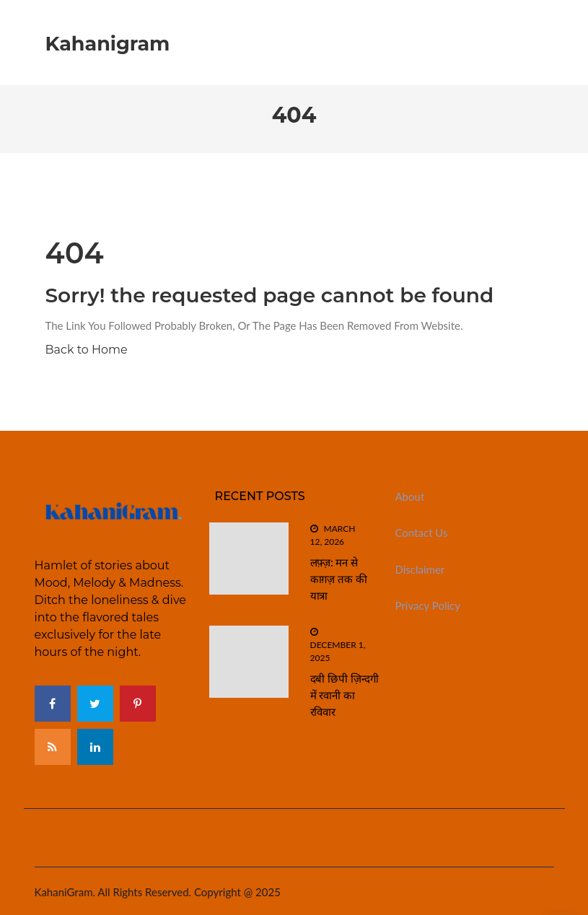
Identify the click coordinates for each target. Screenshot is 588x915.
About (410, 496)
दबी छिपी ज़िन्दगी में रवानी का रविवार (345, 695)
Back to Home (87, 350)
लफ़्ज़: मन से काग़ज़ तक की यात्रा (339, 579)
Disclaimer (420, 569)
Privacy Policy (428, 605)
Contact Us (422, 533)
